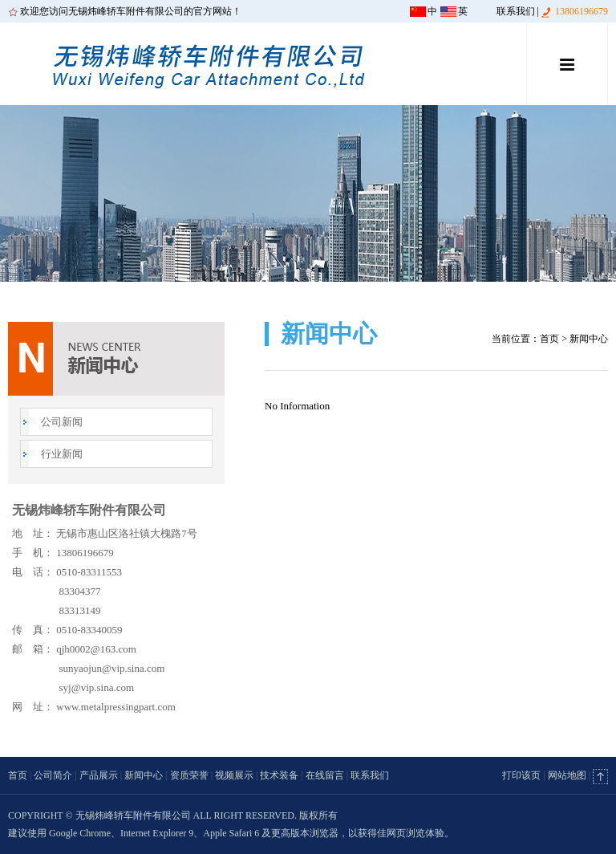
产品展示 (99, 775)
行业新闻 (62, 454)
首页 (549, 339)
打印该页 (521, 775)
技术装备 (279, 775)
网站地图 (567, 775)
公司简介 (53, 775)
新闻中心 (144, 775)
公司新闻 (62, 422)
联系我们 (516, 11)
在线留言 (325, 775)
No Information (297, 406)
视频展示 (234, 775)
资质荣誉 (189, 775)
